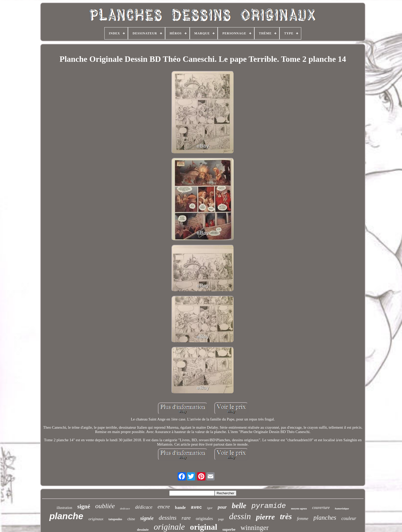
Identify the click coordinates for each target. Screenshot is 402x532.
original (204, 527)
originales (204, 519)
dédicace (144, 507)
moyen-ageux (299, 508)
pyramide (269, 506)
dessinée (143, 530)
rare (186, 518)
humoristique (342, 509)
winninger (254, 528)
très (286, 516)
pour (222, 507)
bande (180, 508)
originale (169, 527)
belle (239, 506)
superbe (229, 529)
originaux (96, 519)
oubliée (105, 506)
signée (147, 518)
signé (84, 506)
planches (325, 518)
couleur (349, 518)
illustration (64, 508)
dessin (240, 516)
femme (303, 519)
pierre (265, 517)
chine (131, 519)
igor (210, 508)
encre (164, 506)
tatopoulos (115, 519)
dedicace (125, 508)
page (221, 519)
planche (66, 516)
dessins (168, 518)
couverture (321, 508)
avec (196, 507)
